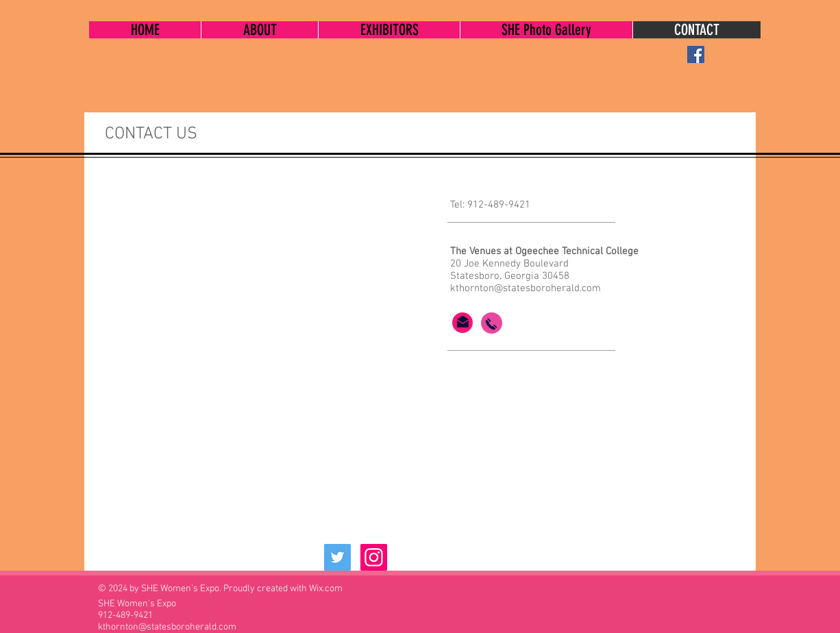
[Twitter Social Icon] (337, 557)
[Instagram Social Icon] (374, 557)
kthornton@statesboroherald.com (526, 288)
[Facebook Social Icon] (696, 54)
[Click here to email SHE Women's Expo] (463, 322)
